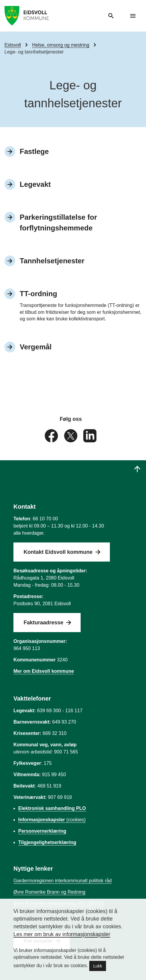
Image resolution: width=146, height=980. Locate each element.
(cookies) (52, 820)
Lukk (98, 966)
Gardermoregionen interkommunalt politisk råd (63, 881)
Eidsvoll (13, 45)
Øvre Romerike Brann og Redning (49, 892)
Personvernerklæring (42, 831)
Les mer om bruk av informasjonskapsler (62, 934)
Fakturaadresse (43, 623)
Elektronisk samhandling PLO (52, 808)
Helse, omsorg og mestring (61, 45)
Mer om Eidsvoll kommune (44, 671)
